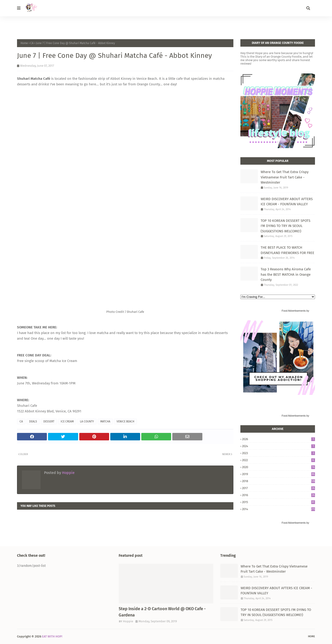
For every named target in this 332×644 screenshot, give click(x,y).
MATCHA (105, 421)
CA (32, 43)
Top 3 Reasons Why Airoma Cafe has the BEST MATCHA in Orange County (286, 274)
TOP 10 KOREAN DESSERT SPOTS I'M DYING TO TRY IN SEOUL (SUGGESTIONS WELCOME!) (285, 226)
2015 (278, 502)
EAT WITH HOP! (52, 636)
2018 (278, 481)
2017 (278, 488)
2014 (278, 509)
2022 (278, 460)
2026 (278, 439)
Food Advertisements (294, 311)
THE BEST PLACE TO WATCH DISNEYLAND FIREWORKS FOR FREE (287, 250)
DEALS (33, 421)
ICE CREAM (67, 421)
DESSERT (49, 421)
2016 (278, 495)
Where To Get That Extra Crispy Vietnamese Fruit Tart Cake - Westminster (285, 177)
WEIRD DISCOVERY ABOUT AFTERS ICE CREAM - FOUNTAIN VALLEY (287, 202)
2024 (278, 446)
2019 (278, 474)
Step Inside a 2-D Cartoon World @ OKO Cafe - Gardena (162, 612)
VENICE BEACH (125, 421)
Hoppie (68, 473)
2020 (278, 467)
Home (24, 43)
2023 (278, 453)
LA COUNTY (87, 421)
